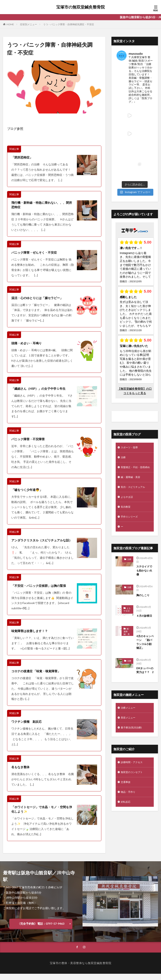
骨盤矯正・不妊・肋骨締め (133, 435)
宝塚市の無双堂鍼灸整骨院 (80, 7)
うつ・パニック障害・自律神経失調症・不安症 (69, 24)
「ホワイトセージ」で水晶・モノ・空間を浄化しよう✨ (42, 815)
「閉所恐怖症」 (23, 157)
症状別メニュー (29, 24)
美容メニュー (129, 699)
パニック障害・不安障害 (29, 440)
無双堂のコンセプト (133, 755)
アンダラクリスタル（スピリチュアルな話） (40, 543)
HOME (10, 24)
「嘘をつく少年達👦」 (28, 490)
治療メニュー (129, 688)
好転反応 (126, 786)
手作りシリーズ (131, 489)
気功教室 (126, 479)
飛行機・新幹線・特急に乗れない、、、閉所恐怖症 (42, 205)
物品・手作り (129, 776)
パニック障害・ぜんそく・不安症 (36, 253)
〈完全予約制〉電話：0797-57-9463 (41, 929)
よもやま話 (128, 468)
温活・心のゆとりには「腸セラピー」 (39, 298)
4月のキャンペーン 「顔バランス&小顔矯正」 (145, 617)
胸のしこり (143, 569)
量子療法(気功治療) (133, 709)
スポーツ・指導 (131, 411)
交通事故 (126, 765)
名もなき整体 (21, 772)
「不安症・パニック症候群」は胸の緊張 (40, 591)
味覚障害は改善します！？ (31, 636)
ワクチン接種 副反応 (28, 727)
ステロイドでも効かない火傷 (145, 544)
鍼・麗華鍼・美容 (132, 447)
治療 (124, 422)
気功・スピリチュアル (135, 458)
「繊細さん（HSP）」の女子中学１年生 (40, 389)
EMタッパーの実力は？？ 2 (145, 648)
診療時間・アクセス (133, 744)
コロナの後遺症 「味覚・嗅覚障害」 (38, 676)
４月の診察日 (145, 590)
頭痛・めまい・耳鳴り (28, 344)
